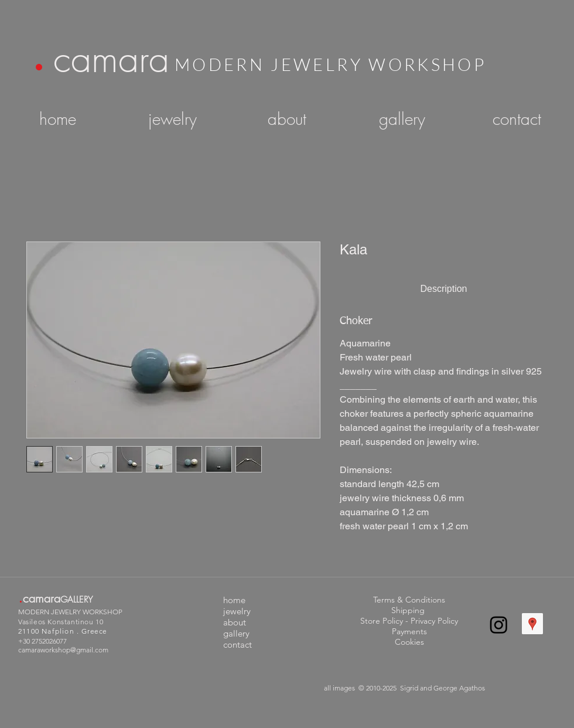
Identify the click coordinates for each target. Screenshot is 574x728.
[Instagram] (499, 625)
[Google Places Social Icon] (532, 624)
